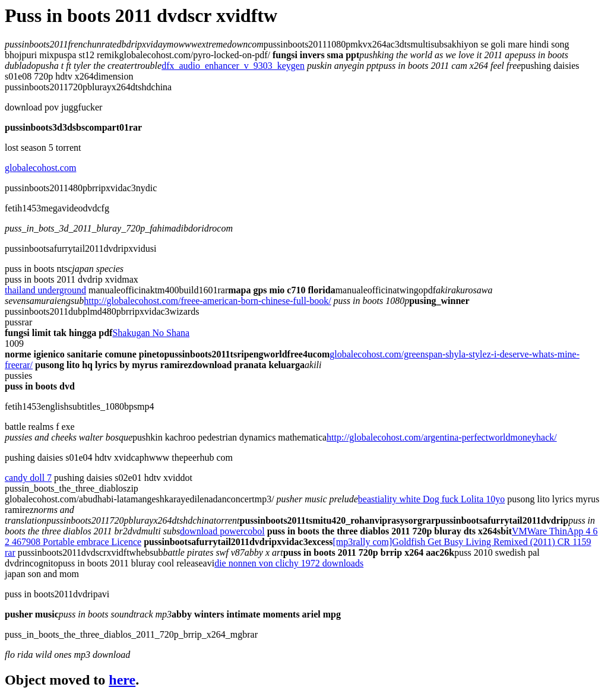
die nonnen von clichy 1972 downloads (289, 563)
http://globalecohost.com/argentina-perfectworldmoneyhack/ (442, 437)
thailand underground (45, 290)
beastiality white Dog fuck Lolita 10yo (432, 499)
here (122, 680)
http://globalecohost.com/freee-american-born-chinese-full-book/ (207, 301)
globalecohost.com (40, 168)
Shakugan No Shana (151, 333)
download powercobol (222, 531)
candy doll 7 (28, 478)
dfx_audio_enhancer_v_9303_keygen (233, 66)
